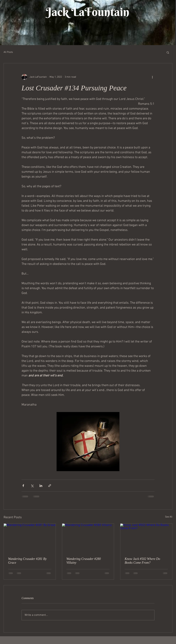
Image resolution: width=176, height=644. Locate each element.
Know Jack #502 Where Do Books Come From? (142, 561)
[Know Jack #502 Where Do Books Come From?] (146, 538)
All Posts (8, 52)
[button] (168, 52)
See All (169, 517)
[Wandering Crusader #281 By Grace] (30, 538)
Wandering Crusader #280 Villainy (84, 561)
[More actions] (152, 77)
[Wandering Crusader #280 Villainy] (88, 538)
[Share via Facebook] (23, 486)
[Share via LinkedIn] (41, 486)
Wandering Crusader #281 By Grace (27, 561)
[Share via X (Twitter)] (32, 486)
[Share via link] (50, 486)
